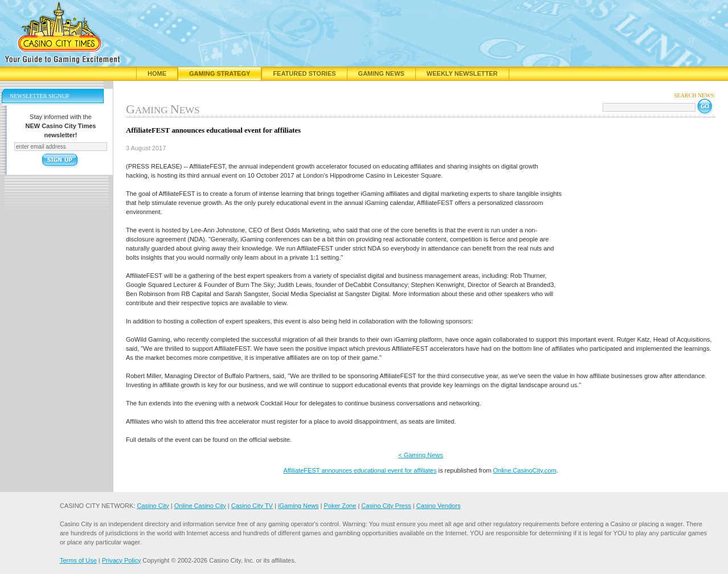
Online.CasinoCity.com (524, 470)
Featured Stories (304, 73)
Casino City (153, 506)
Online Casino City (200, 506)
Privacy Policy (121, 560)
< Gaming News (421, 455)
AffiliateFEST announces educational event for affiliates (360, 470)
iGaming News (298, 506)
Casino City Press (386, 506)
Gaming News (381, 73)
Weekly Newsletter (462, 73)
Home (157, 73)
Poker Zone (340, 506)
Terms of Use (78, 560)
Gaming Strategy (220, 73)
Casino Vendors (439, 506)
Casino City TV (252, 506)
